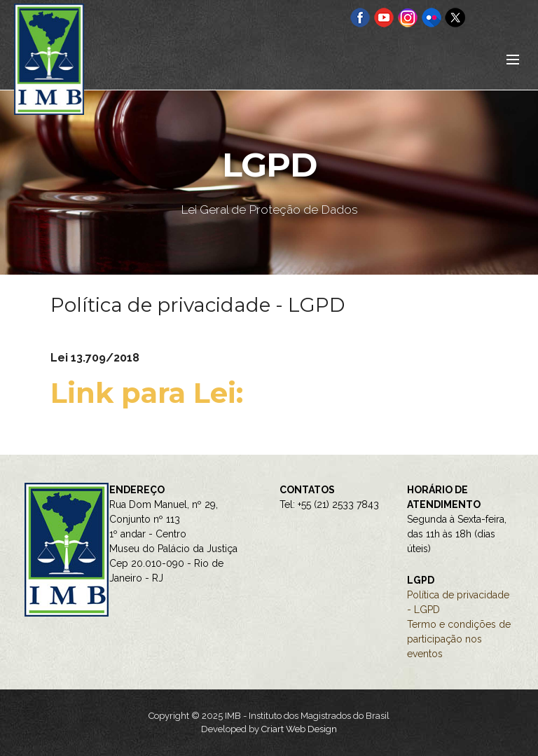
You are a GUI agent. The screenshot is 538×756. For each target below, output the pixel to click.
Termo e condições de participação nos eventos (459, 639)
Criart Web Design (299, 729)
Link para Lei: (151, 393)
